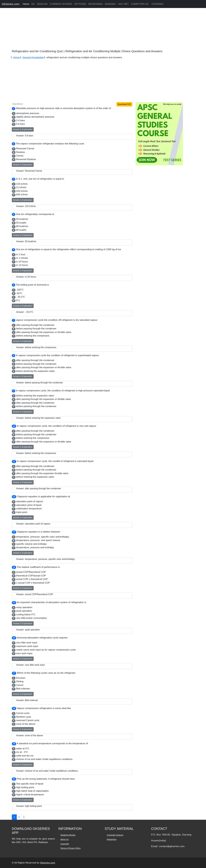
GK (33, 4)
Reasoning (112, 839)
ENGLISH (42, 4)
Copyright (65, 844)
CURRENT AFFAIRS (61, 4)
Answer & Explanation (23, 129)
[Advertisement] (84, 29)
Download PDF (124, 104)
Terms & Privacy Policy (70, 848)
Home (26, 4)
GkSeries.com (11, 4)
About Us (64, 839)
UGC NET (123, 4)
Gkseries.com (48, 863)
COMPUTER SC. (140, 4)
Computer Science (115, 835)
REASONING (96, 4)
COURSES (157, 4)
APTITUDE (80, 4)
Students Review (68, 835)
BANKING (110, 4)
